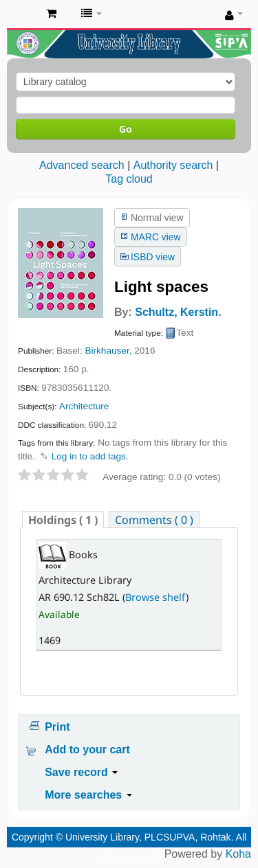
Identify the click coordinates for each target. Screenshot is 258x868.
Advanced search (82, 165)
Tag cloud (129, 179)
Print (57, 727)
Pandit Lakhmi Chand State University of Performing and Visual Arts (21, 14)
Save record (81, 772)
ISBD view (153, 257)
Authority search (173, 165)
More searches (88, 795)
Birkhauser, (108, 351)
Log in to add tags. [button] (90, 456)
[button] (51, 14)
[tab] (63, 519)
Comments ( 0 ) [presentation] (154, 520)
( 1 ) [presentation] (63, 520)
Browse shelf (155, 597)
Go (126, 129)
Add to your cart (87, 750)
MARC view (156, 237)
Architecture (84, 406)
